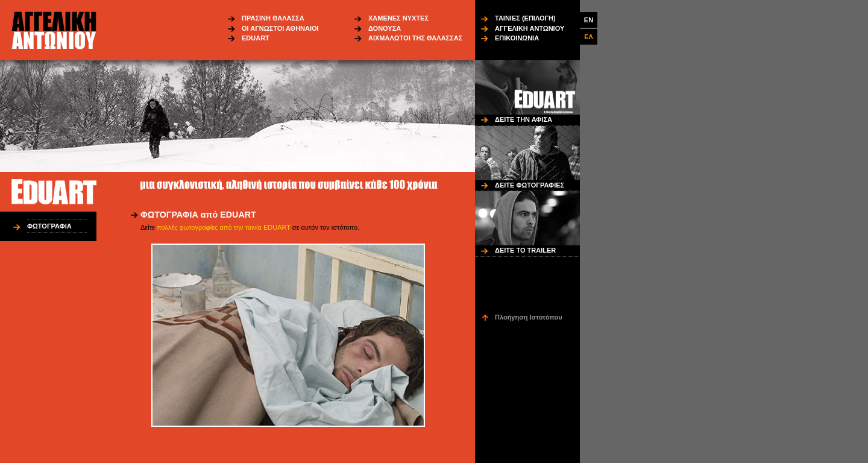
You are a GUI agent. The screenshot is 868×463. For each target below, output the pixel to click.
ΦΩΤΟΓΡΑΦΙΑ (49, 226)
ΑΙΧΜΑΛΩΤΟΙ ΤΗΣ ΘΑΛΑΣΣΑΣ (415, 38)
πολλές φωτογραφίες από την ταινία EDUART (224, 227)
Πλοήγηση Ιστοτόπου (529, 317)
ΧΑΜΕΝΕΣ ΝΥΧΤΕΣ (398, 18)
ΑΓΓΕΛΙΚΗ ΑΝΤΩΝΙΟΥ (530, 28)
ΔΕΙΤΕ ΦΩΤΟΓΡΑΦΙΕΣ (530, 185)
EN (589, 20)
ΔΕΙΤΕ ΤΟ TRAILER (525, 250)
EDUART (256, 38)
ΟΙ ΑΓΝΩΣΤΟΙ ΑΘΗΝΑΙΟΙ (280, 28)
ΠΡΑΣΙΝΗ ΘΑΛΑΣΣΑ (273, 18)
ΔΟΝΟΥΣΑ (385, 28)
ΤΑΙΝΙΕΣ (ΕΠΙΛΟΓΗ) (525, 18)
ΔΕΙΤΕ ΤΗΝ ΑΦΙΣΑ (524, 119)
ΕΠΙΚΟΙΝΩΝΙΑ (517, 38)
